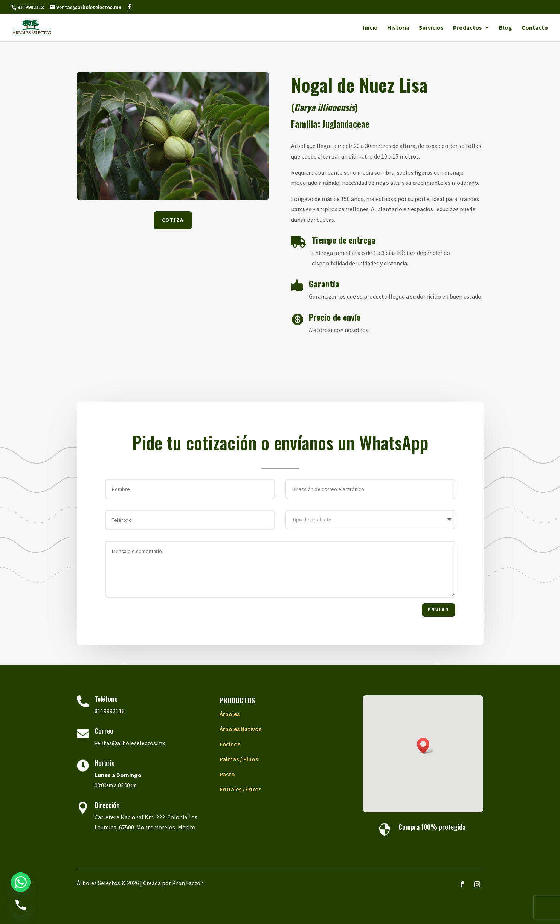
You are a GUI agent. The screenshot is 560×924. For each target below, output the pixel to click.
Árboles (230, 714)
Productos (468, 28)
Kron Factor (187, 883)
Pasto (227, 774)
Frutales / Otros (240, 789)
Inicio (370, 28)
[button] (426, 746)
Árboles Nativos (240, 729)
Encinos (230, 744)
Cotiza (173, 220)
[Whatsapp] (21, 882)
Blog (506, 28)
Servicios (431, 28)
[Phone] (21, 905)
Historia (398, 28)
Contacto (535, 28)
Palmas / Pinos (239, 759)
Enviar (439, 610)
